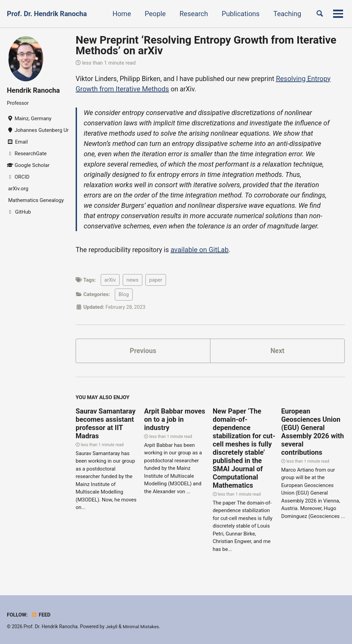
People (153, 14)
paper (156, 281)
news (133, 281)
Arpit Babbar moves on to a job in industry (175, 421)
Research (192, 14)
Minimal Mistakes (142, 626)
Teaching (285, 14)
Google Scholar (28, 165)
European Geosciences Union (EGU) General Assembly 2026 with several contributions (313, 433)
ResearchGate (27, 154)
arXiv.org (18, 189)
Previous (143, 352)
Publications (239, 14)
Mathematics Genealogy (35, 200)
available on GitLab (202, 250)
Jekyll (112, 626)
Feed (41, 615)
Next (277, 352)
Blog (124, 295)
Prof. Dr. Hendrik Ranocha (47, 14)
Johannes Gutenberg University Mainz (38, 130)
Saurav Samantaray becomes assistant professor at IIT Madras (106, 425)
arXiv (110, 281)
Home (120, 14)
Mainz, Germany (29, 118)
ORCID (18, 177)
